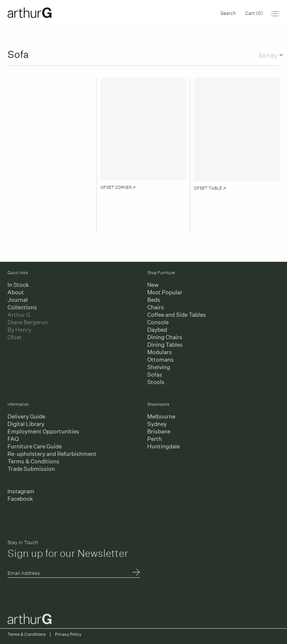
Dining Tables (165, 345)
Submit (136, 573)
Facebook (20, 499)
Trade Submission (31, 469)
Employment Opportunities (43, 431)
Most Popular (165, 292)
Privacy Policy (68, 634)
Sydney (157, 424)
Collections (22, 307)
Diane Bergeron (28, 322)
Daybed (157, 330)
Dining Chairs (165, 337)
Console (158, 322)
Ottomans (161, 360)
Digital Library (26, 424)
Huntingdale (163, 446)
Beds (154, 300)
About (16, 292)
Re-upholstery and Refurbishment (52, 454)
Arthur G (19, 315)
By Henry (19, 330)
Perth (155, 439)
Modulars (160, 352)
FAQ (13, 439)
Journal (18, 300)
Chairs (156, 307)
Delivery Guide (26, 416)
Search (228, 13)
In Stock (18, 285)
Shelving (159, 367)
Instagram (21, 491)
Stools (156, 382)
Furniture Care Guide (35, 446)
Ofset (15, 337)
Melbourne (161, 416)
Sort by (271, 55)
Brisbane (159, 431)
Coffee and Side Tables (177, 315)
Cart (254, 13)
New (153, 285)
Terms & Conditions (33, 461)
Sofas (155, 375)
